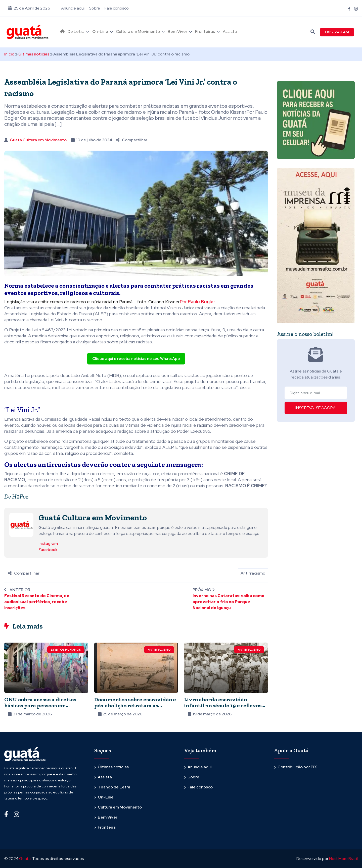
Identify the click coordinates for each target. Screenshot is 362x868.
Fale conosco (117, 8)
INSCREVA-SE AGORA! (316, 408)
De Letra (76, 32)
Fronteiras (205, 32)
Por (197, 302)
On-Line (100, 32)
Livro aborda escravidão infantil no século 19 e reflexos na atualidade (223, 705)
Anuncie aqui (73, 8)
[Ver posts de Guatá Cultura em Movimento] (21, 525)
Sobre (95, 8)
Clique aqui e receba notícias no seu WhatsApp (136, 359)
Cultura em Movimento (138, 32)
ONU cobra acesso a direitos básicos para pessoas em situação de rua (40, 705)
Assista (230, 32)
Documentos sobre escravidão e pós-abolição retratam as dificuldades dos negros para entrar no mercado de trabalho (135, 708)
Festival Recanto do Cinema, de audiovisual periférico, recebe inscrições (37, 602)
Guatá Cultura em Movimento (38, 140)
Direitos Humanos (66, 650)
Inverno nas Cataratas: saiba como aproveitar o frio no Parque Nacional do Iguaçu (229, 602)
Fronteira (107, 827)
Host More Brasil (343, 859)
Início (9, 54)
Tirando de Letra (114, 787)
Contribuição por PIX (297, 767)
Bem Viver (177, 32)
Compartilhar (132, 140)
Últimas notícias (34, 54)
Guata (25, 859)
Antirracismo (253, 573)
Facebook (48, 550)
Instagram (48, 544)
